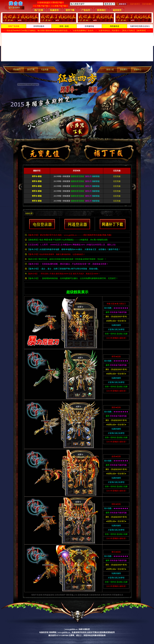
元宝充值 (117, 176)
